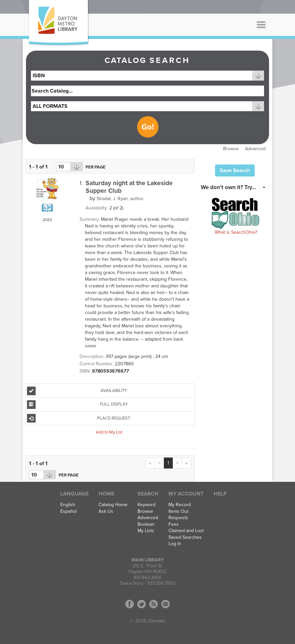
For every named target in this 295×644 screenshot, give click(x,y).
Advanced (255, 149)
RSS (153, 604)
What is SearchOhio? (236, 232)
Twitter (142, 604)
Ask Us (106, 511)
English (68, 505)
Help (220, 494)
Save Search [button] (235, 170)
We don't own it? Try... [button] (228, 187)
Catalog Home (113, 505)
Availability (77, 391)
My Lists (146, 531)
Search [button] (148, 494)
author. (120, 199)
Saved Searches (185, 537)
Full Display (77, 405)
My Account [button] (186, 494)
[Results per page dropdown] (69, 167)
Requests (178, 518)
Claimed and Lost (186, 531)
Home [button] (106, 494)
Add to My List (109, 432)
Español (68, 511)
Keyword (147, 505)
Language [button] (74, 494)
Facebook (130, 604)
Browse (231, 149)
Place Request (79, 418)
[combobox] (147, 76)
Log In (175, 544)
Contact (165, 604)
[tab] (235, 187)
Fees (174, 524)
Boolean (146, 524)
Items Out (178, 511)
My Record (180, 505)
